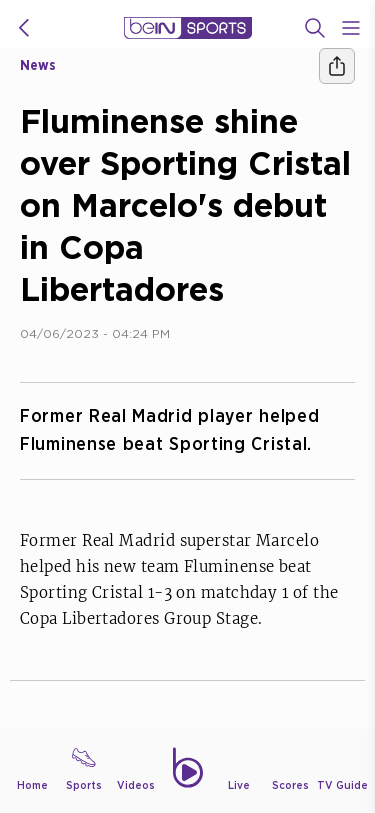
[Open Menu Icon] (351, 28)
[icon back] (24, 28)
